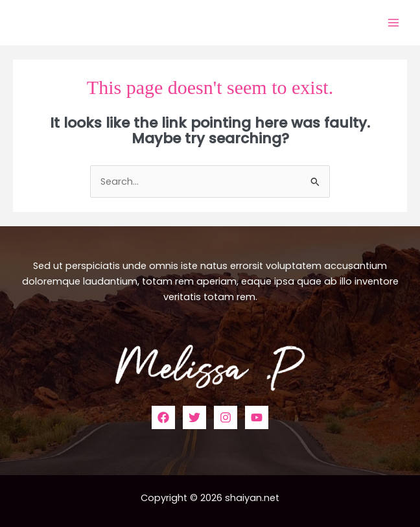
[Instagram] (226, 417)
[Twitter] (194, 417)
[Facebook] (163, 417)
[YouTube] (257, 417)
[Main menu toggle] (393, 23)
